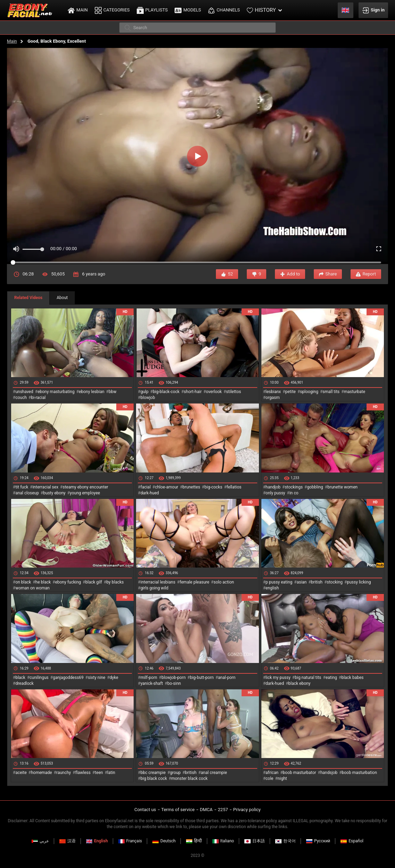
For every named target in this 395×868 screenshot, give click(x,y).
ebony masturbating (56, 392)
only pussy (275, 493)
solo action (224, 582)
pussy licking (359, 582)
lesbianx (273, 392)
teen (99, 773)
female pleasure (194, 582)
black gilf (94, 582)
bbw (113, 392)
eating (331, 678)
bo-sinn (174, 683)
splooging (309, 392)
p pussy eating (279, 582)
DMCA (206, 810)
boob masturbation (360, 773)
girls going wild (154, 588)
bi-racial (38, 398)
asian (302, 582)
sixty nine (96, 678)
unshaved (24, 392)
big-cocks (213, 487)
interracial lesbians (158, 582)
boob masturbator (300, 773)
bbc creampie (153, 773)
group (175, 773)
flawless (83, 773)
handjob (273, 487)
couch (21, 398)
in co (294, 493)
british (317, 582)
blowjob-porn (174, 678)
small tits (331, 392)
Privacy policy (247, 810)
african (272, 773)
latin (111, 773)
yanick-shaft (152, 683)
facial (146, 487)
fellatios (234, 487)
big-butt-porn (202, 678)
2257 (223, 810)
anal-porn (227, 678)
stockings (294, 487)
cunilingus (39, 678)
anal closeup (27, 493)
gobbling (315, 487)
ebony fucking (68, 582)
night (282, 778)
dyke (114, 678)
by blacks (115, 582)
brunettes (191, 487)
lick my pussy (278, 678)
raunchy (64, 773)
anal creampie (214, 773)
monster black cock (190, 778)
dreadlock (24, 683)
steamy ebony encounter (85, 487)
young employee (85, 493)
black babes (352, 678)
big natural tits (308, 678)
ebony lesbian (92, 392)
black (20, 678)
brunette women (342, 487)
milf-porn (149, 678)
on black (23, 582)
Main (12, 41)
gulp (145, 392)
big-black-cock (166, 392)
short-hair (193, 392)
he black (43, 582)
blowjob (148, 398)
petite (291, 392)
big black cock (154, 778)
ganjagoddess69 (68, 678)
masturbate (355, 392)
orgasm (273, 398)
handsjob (329, 773)
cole (269, 778)
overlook (214, 392)
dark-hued (150, 493)
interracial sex (45, 487)
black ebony (300, 683)
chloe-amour (166, 487)
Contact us (145, 810)
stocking (335, 582)
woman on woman (32, 588)
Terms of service (178, 810)
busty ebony (54, 493)
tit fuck (22, 487)
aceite (21, 773)
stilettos (233, 392)
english (272, 588)
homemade (41, 773)
